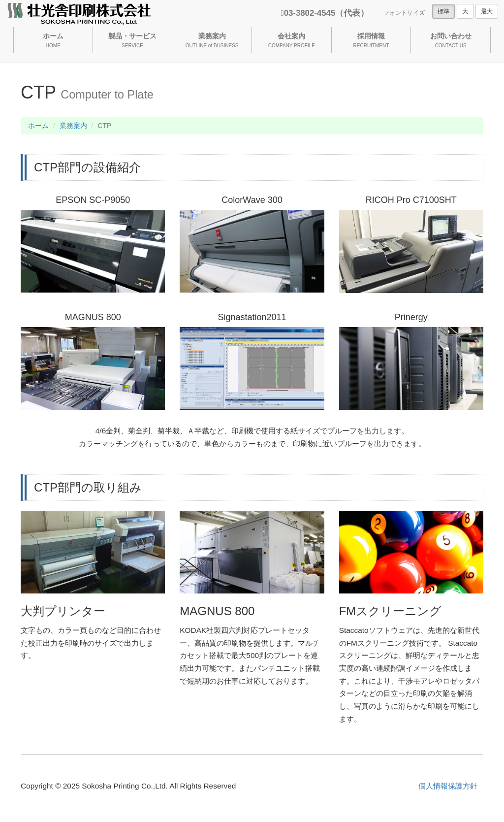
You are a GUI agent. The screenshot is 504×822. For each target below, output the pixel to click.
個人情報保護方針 (448, 786)
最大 (487, 11)
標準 (443, 11)
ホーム (38, 126)
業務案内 (73, 126)
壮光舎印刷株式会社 (79, 15)
